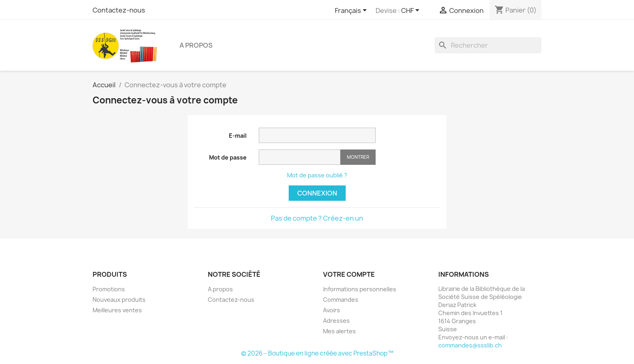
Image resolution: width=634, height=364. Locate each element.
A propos (196, 45)
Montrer (358, 157)
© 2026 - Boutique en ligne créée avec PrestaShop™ (317, 353)
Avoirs (332, 310)
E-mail (238, 136)
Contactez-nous (119, 10)
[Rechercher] (488, 45)
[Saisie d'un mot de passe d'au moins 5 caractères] (300, 157)
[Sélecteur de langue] (352, 11)
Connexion (317, 193)
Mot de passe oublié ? (317, 175)
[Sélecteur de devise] (412, 11)
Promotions (109, 289)
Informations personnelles (360, 289)
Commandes (341, 300)
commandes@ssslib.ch (470, 345)
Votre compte (349, 274)
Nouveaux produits (119, 300)
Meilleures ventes (117, 310)
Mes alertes (339, 331)
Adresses (336, 321)
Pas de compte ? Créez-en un (317, 218)
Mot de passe (228, 157)
